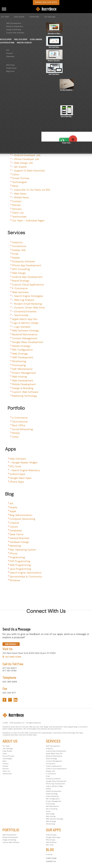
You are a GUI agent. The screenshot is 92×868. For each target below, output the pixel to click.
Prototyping (19, 365)
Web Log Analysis (24, 300)
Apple (13, 511)
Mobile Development (15, 26)
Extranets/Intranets (25, 311)
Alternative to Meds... (54, 33)
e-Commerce (20, 418)
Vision (16, 174)
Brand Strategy (21, 281)
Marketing (15, 546)
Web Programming (20, 565)
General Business (19, 538)
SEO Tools (15, 466)
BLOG (50, 850)
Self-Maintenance (22, 369)
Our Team (5, 17)
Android (9, 53)
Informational (20, 422)
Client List (18, 213)
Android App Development (27, 277)
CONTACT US (51, 861)
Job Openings (50, 17)
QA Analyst (20, 167)
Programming (17, 557)
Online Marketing (52, 796)
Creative (14, 523)
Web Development (14, 23)
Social (48, 811)
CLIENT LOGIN (51, 858)
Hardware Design (19, 542)
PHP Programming (20, 561)
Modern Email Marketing (28, 304)
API (11, 504)
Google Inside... (67, 143)
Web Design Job (23, 163)
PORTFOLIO (11, 830)
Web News (10, 65)
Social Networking (22, 429)
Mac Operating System (23, 550)
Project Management (24, 373)
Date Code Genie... (54, 47)
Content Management (25, 338)
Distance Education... (54, 61)
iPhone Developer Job (27, 159)
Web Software (18, 459)
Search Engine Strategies (29, 296)
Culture (14, 527)
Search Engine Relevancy (26, 470)
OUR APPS (53, 830)
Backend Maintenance (25, 334)
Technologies (20, 182)
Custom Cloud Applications (28, 285)
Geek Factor (17, 534)
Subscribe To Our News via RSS (32, 190)
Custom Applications (54, 766)
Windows (15, 580)
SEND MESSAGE (10, 644)
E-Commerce (20, 288)
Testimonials (34, 17)
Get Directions (13, 657)
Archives (49, 855)
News (15, 186)
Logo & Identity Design (25, 323)
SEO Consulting (21, 269)
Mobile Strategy (21, 346)
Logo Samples (22, 327)
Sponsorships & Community (26, 577)
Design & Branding (14, 30)
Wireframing (19, 361)
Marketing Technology (24, 43)
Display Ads (19, 250)
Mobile (16, 258)
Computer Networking (22, 519)
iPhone (13, 553)
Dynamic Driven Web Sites (29, 308)
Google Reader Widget (25, 463)
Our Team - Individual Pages (28, 221)
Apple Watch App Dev (25, 319)
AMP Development (23, 357)
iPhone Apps (17, 482)
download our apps (46, 2)
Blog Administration (21, 515)
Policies (16, 205)
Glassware (10, 56)
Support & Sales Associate (30, 171)
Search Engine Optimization (26, 573)
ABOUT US (10, 741)
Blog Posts (10, 71)
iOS (8, 50)
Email (15, 254)
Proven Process (21, 178)
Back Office (19, 425)
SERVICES (53, 741)
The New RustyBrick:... (67, 90)
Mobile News (11, 68)
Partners (17, 209)
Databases (16, 530)
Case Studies (19, 17)
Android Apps (17, 474)
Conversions (19, 246)
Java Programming (20, 569)
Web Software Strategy (26, 331)
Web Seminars (20, 292)
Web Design (19, 273)
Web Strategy (20, 354)
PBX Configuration (22, 350)
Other (15, 437)
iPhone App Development (27, 265)
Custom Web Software (15, 33)
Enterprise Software (24, 261)
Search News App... (67, 116)
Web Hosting (20, 377)
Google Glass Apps (21, 478)
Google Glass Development (28, 342)
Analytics (17, 242)
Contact (17, 201)
